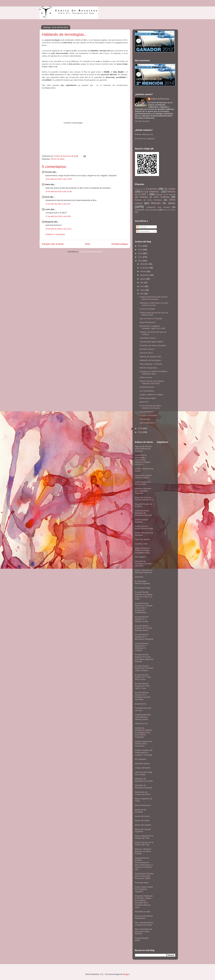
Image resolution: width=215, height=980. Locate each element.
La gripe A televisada (148, 415)
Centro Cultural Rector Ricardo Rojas (144, 527)
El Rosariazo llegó (143, 588)
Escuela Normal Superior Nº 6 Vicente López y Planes (144, 668)
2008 (140, 432)
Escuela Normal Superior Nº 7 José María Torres (143, 677)
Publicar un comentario (55, 234)
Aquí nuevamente (147, 423)
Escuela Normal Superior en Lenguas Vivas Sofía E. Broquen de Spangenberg (144, 608)
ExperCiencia (141, 704)
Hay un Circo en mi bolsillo (151, 319)
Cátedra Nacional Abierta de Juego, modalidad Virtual (142, 550)
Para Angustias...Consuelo (151, 364)
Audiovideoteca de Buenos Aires (143, 483)
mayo (143, 290)
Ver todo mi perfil (142, 121)
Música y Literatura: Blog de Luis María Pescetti (143, 851)
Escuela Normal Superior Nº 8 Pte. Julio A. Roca (143, 686)
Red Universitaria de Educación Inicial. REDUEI (144, 931)
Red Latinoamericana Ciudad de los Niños (144, 924)
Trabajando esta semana (158, 207)
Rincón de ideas (58, 159)
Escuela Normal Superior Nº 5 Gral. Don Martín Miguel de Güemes (144, 658)
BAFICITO (144, 402)
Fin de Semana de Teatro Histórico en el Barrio (150, 407)
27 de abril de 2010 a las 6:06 (58, 216)
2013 (140, 250)
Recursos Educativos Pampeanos (144, 917)
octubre (144, 271)
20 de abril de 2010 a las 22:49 (59, 191)
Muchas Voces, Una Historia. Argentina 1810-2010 (152, 382)
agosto (143, 279)
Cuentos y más (141, 544)
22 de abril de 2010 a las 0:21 (58, 204)
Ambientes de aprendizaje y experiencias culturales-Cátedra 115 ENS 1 (143, 460)
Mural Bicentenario (148, 322)
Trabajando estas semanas (147, 210)
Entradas (142, 227)
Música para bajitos (148, 398)
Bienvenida (139, 189)
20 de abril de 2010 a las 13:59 (59, 179)
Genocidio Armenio (148, 338)
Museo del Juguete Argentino (143, 830)
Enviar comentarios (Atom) (91, 252)
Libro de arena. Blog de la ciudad (144, 773)
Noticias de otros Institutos (155, 197)
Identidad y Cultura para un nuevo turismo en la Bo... (154, 304)
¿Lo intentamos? (147, 412)
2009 (140, 428)
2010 (140, 261)
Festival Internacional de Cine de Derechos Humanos (154, 298)
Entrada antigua (120, 244)
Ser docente (145, 419)
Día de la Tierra (146, 353)
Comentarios (143, 231)
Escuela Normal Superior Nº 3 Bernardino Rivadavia (144, 637)
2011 (140, 257)
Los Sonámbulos (147, 391)
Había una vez (146, 377)
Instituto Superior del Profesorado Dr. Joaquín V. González (144, 752)
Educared (139, 577)
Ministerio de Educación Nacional (143, 787)
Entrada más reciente (53, 244)
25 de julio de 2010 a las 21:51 (59, 229)
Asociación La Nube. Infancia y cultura (144, 477)
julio (142, 283)
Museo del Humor (143, 816)
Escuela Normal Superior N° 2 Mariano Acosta (142, 619)
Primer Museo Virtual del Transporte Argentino (144, 889)
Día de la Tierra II (147, 349)
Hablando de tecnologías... (151, 360)
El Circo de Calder (147, 309)
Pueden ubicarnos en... (145, 134)
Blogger (126, 974)
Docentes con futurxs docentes (153, 345)
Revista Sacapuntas (148, 368)
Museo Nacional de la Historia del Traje (144, 837)
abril (142, 294)
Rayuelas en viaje (143, 912)
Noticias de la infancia (165, 195)
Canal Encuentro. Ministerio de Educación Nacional (143, 513)
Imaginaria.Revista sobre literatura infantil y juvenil (143, 717)
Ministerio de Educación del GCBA (144, 780)
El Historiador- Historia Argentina (143, 582)
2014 (140, 246)
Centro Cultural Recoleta (141, 521)
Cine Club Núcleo (142, 539)
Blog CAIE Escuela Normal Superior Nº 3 (144, 499)
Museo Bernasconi (143, 805)
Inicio (87, 244)
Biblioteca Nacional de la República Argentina (143, 491)
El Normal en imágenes (145, 139)
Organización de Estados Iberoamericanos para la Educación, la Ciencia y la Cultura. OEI (144, 864)
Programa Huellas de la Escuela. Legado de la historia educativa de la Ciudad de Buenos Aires (144, 902)
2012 (140, 253)
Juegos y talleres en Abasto (151, 395)
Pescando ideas (142, 883)
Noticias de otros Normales (148, 200)
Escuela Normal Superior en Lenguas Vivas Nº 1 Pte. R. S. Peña (144, 595)
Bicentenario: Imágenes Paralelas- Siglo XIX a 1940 (152, 327)
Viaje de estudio (169, 210)
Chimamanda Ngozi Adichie (151, 342)
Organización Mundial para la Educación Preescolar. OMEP (144, 876)
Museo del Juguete (143, 825)
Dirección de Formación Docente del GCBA (143, 564)
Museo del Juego (142, 820)
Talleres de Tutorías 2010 (150, 357)
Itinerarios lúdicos (142, 764)
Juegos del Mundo (143, 768)
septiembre (145, 275)
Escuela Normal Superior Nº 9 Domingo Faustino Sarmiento (143, 696)
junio (142, 286)
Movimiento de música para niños (143, 793)
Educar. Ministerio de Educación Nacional (144, 571)
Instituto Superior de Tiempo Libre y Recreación (143, 744)
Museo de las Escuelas (141, 811)
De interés (170, 189)
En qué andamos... (151, 192)
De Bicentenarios (147, 387)
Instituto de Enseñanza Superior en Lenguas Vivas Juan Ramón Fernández (144, 732)
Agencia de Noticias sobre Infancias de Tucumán (143, 449)
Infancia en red (141, 724)
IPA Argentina (141, 759)
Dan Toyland (140, 557)
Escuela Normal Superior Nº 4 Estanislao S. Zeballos (142, 647)
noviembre (145, 268)
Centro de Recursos (160, 99)
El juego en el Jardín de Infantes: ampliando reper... (154, 373)
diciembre (145, 264)
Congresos (151, 189)
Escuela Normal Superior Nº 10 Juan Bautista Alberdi (144, 628)
